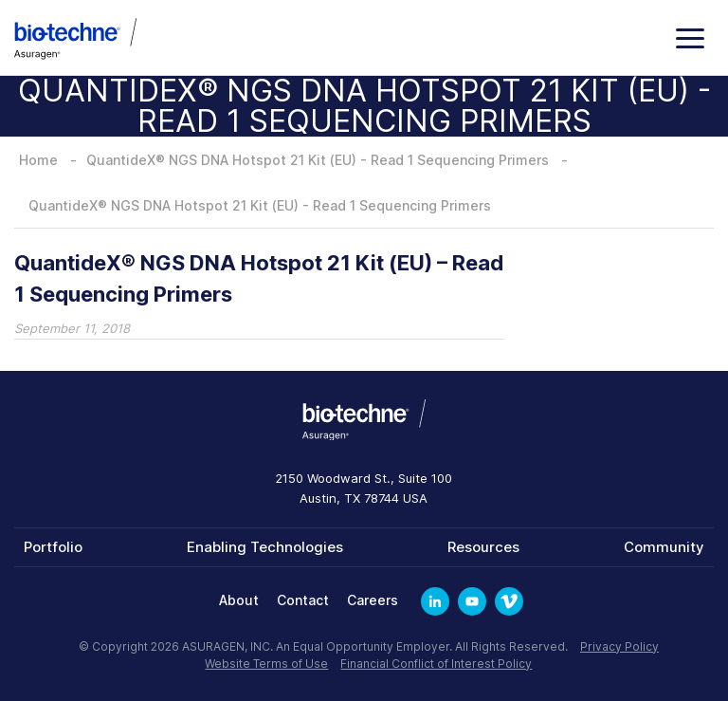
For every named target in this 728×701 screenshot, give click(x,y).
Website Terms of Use (266, 664)
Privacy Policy (619, 646)
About (239, 600)
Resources (483, 547)
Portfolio (53, 547)
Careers (373, 600)
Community (664, 547)
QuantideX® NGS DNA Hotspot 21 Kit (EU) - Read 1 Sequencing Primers (318, 160)
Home (38, 160)
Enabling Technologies (265, 547)
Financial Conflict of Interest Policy (436, 664)
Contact (303, 600)
